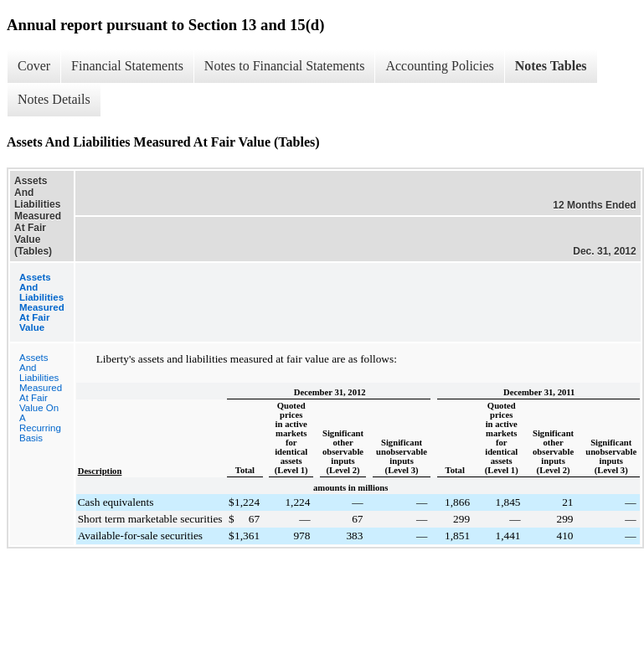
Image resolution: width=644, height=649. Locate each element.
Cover (34, 66)
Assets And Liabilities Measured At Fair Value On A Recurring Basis (41, 398)
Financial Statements (127, 66)
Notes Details (54, 99)
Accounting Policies (439, 66)
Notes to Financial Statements (285, 66)
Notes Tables (551, 66)
